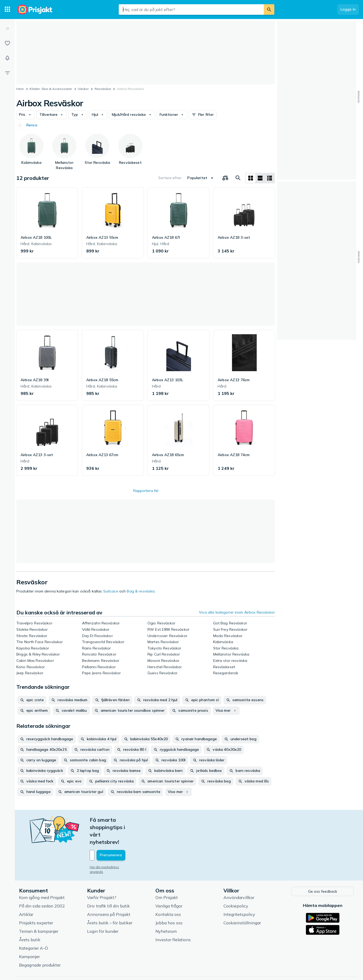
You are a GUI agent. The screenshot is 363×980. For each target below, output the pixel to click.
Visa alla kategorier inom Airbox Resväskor (237, 612)
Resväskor (103, 89)
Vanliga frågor (169, 883)
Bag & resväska (141, 591)
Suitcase (111, 591)
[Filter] (7, 73)
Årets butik (30, 917)
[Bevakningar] (7, 58)
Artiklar (26, 892)
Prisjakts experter (36, 900)
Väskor (83, 89)
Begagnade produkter (40, 942)
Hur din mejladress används (111, 845)
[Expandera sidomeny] (7, 28)
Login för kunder (103, 909)
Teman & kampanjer (39, 909)
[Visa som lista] (260, 178)
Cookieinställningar (242, 900)
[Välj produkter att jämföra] (225, 178)
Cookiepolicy (236, 883)
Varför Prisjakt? (102, 875)
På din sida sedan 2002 (42, 883)
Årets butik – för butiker (110, 900)
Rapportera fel (146, 491)
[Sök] (269, 9)
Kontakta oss (168, 892)
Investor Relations (173, 917)
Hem (20, 89)
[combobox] (191, 9)
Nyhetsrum (166, 909)
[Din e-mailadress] (124, 833)
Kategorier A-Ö (34, 925)
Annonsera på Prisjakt (109, 892)
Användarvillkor (239, 875)
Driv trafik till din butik (108, 883)
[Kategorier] (7, 9)
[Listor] (7, 43)
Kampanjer (29, 934)
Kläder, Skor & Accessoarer (51, 89)
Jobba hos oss (169, 900)
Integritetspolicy (239, 892)
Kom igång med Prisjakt (42, 875)
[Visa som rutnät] (251, 178)
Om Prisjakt (167, 875)
